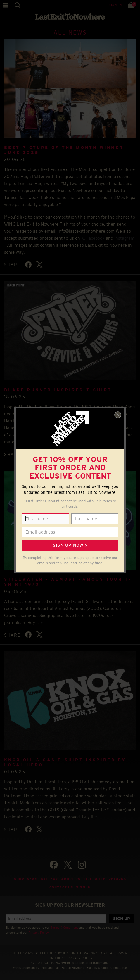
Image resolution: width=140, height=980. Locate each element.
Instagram (124, 238)
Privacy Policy (39, 933)
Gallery (50, 879)
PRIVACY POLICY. (81, 958)
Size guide (94, 879)
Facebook (95, 238)
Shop (19, 879)
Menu (6, 5)
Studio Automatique (113, 968)
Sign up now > (70, 545)
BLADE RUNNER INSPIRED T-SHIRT (58, 390)
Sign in (116, 5)
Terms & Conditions (64, 928)
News (32, 879)
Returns (117, 879)
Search (17, 5)
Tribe (44, 968)
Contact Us (61, 887)
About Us (71, 879)
